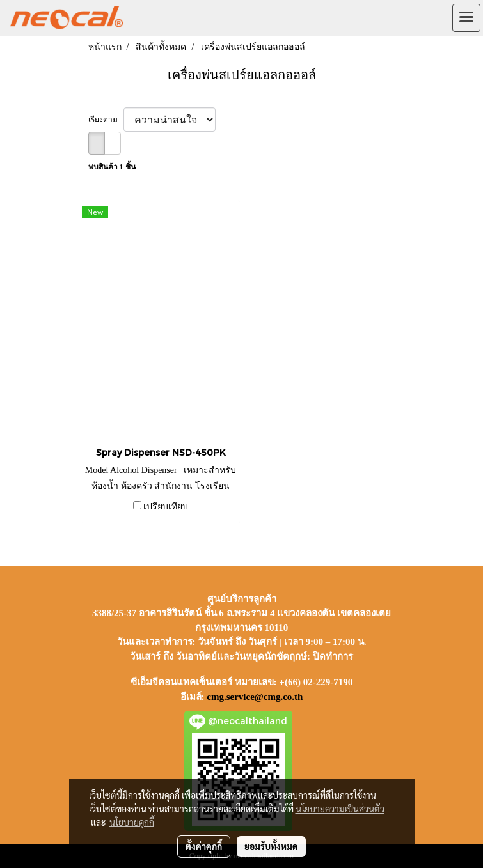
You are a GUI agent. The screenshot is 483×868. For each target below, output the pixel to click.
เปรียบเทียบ (166, 507)
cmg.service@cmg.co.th (255, 697)
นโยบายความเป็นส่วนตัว (340, 809)
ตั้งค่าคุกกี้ (204, 846)
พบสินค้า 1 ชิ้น (112, 167)
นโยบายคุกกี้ (132, 822)
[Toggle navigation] (466, 18)
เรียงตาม (106, 120)
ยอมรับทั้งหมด (271, 846)
